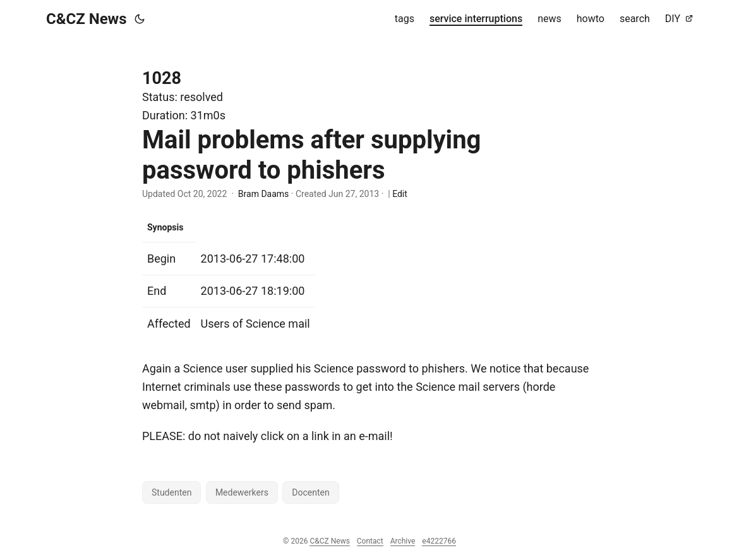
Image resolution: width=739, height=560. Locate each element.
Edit (400, 194)
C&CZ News (87, 19)
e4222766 (439, 541)
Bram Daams (263, 194)
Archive (403, 541)
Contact (370, 541)
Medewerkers (242, 492)
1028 (162, 78)
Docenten (310, 492)
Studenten (171, 492)
